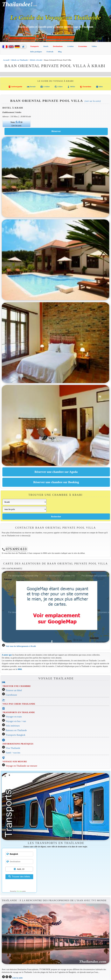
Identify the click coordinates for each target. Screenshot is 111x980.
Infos (99, 87)
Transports (35, 46)
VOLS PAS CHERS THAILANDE (19, 704)
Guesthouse (11, 695)
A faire (59, 87)
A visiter (70, 46)
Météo (71, 87)
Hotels (46, 46)
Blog (60, 52)
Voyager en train (14, 717)
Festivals (50, 52)
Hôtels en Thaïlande (20, 60)
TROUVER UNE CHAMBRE (17, 686)
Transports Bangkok (16, 735)
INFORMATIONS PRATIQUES (18, 744)
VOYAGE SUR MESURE (15, 762)
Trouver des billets (19, 877)
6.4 (18, 122)
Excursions (83, 46)
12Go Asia (19, 891)
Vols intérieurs (13, 726)
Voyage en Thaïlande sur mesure (21, 766)
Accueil (6, 60)
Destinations (58, 46)
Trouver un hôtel (14, 690)
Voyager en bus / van (16, 721)
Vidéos (94, 46)
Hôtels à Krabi (36, 60)
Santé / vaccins (13, 753)
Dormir (31, 87)
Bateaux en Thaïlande (16, 730)
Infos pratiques (36, 52)
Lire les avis (17, 126)
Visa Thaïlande (13, 748)
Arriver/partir (15, 87)
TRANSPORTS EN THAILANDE (19, 712)
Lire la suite (17, 978)
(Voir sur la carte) (93, 101)
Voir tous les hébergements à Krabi (21, 646)
